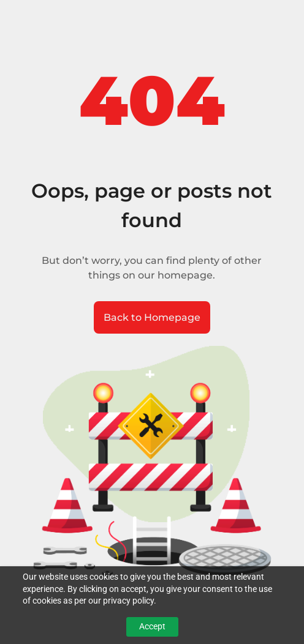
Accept (152, 626)
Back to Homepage (152, 317)
